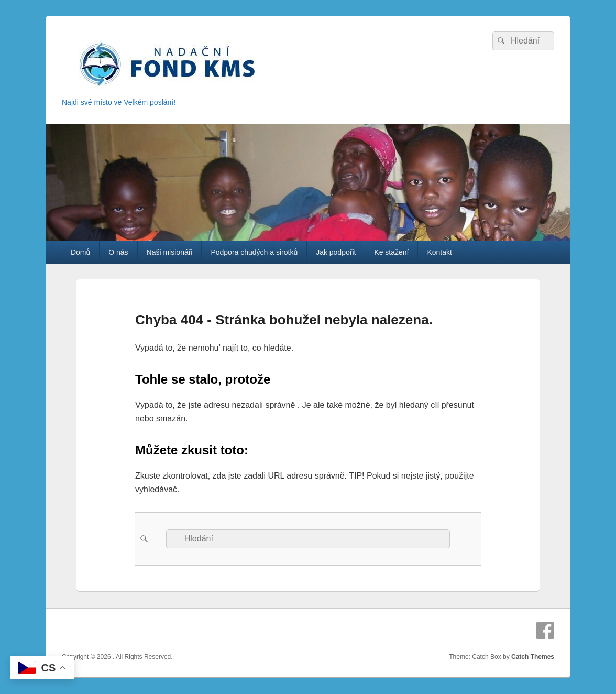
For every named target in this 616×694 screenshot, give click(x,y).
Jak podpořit (336, 252)
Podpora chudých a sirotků (254, 252)
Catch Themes (533, 657)
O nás (118, 252)
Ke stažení (391, 252)
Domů (80, 252)
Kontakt (439, 252)
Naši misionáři (170, 252)
